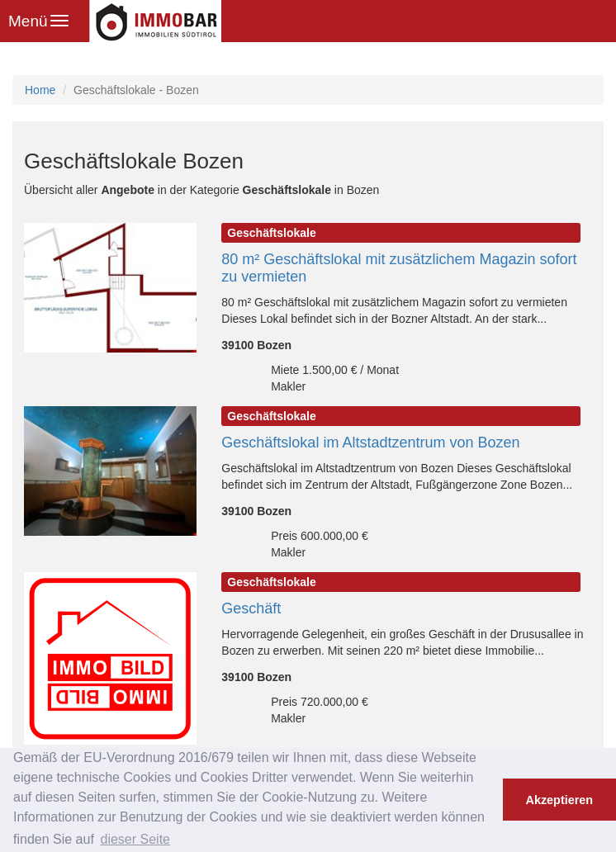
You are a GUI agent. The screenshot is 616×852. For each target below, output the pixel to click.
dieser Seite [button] (135, 839)
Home (40, 90)
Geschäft (251, 608)
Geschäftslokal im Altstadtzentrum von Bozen (370, 443)
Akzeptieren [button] (560, 800)
